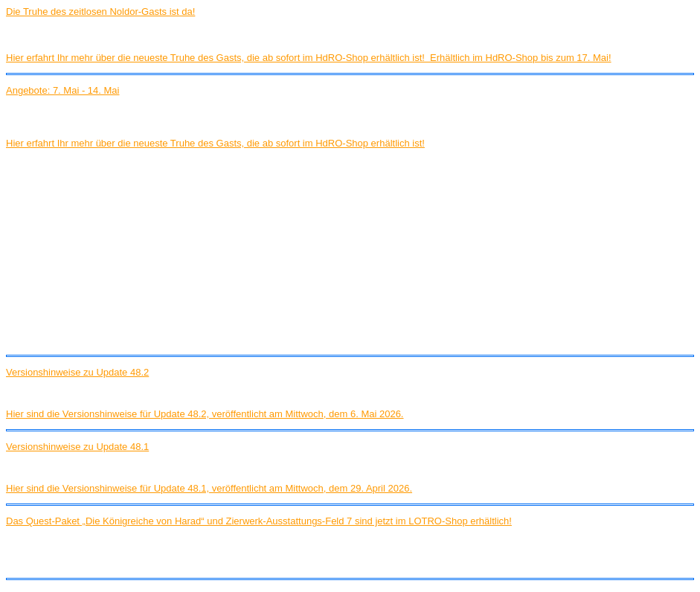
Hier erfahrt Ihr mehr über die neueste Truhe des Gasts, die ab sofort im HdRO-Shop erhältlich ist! (215, 143)
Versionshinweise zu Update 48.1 (77, 447)
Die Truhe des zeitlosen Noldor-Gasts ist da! (100, 12)
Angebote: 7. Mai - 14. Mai (62, 90)
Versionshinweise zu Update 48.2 (77, 372)
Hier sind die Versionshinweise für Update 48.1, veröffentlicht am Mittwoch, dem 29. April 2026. (209, 488)
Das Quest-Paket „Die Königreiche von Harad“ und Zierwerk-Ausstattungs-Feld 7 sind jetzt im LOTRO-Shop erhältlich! (259, 521)
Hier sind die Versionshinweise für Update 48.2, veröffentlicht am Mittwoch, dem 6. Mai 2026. (205, 414)
